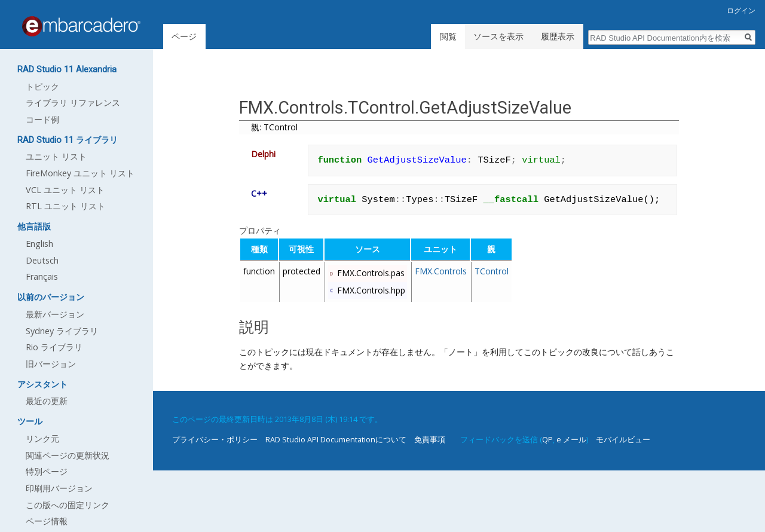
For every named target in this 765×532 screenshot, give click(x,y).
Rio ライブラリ (54, 347)
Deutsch (42, 260)
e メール (571, 439)
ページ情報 (47, 521)
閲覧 (448, 36)
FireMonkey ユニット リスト (80, 173)
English (39, 244)
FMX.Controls (441, 271)
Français (42, 276)
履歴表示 (558, 36)
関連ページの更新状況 (68, 455)
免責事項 (430, 439)
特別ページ (47, 471)
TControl (492, 271)
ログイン (741, 10)
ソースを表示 (498, 36)
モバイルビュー (623, 439)
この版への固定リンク (68, 505)
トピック (42, 86)
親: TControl (274, 127)
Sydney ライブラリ (62, 331)
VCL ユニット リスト (65, 190)
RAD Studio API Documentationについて (336, 439)
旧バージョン (51, 364)
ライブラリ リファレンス (73, 103)
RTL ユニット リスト (65, 206)
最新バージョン (55, 314)
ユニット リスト (56, 156)
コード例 (42, 119)
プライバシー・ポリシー (215, 439)
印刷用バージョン (59, 488)
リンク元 (42, 438)
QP (547, 439)
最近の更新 (47, 401)
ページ (184, 36)
